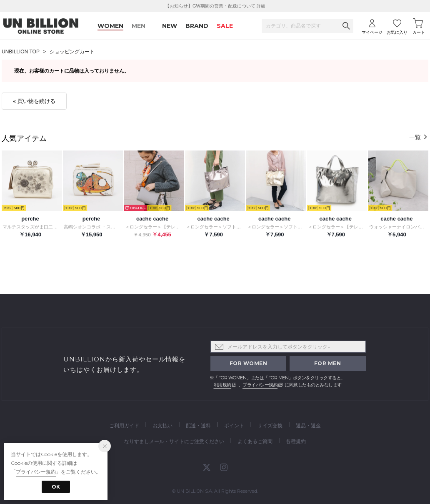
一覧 (419, 137)
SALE (225, 26)
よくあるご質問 (255, 441)
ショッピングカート (72, 52)
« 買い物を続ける (34, 101)
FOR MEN (328, 363)
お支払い (162, 425)
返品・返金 (308, 425)
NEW (170, 26)
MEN (139, 26)
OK (56, 487)
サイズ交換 (270, 425)
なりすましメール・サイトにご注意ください (174, 441)
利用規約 (222, 385)
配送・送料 (198, 425)
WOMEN (110, 26)
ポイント (234, 425)
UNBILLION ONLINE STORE (41, 26)
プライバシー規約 (260, 385)
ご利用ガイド (124, 425)
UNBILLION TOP (21, 52)
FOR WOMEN (249, 363)
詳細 (261, 6)
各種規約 (296, 441)
